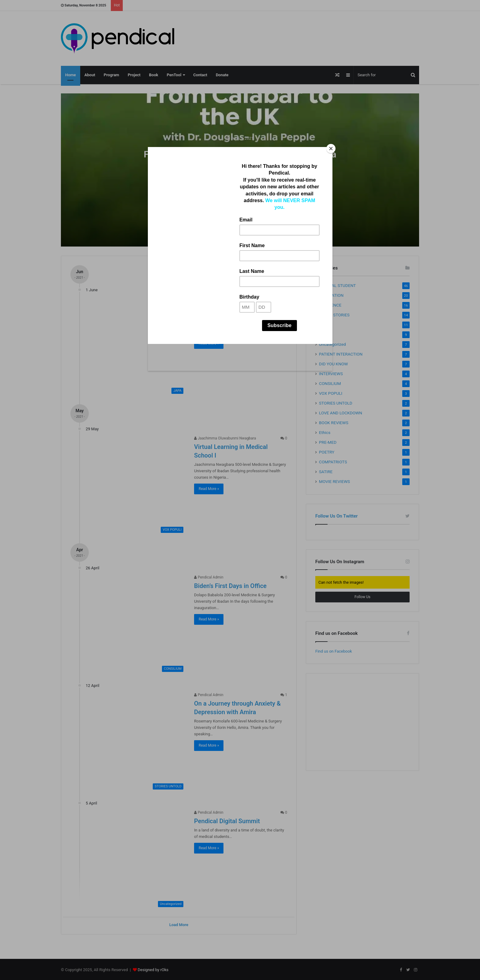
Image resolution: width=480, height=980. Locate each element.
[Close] (331, 149)
